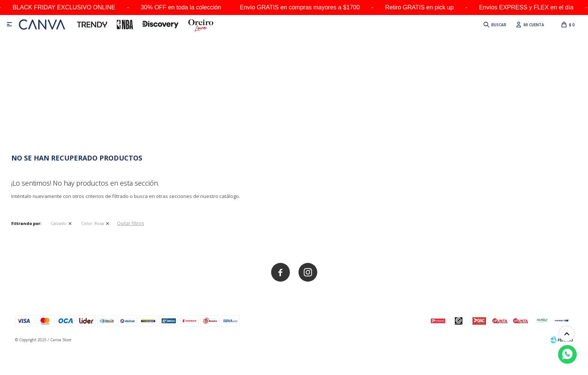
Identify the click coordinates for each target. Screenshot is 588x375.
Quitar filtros (130, 223)
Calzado (58, 223)
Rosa (93, 223)
